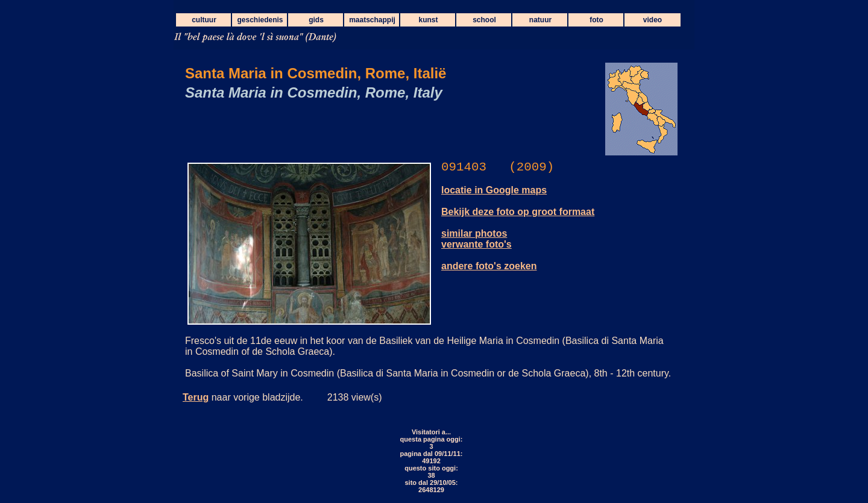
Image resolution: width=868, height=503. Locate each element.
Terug (196, 397)
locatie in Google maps (494, 190)
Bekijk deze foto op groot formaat (518, 212)
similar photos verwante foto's (476, 239)
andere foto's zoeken (489, 266)
